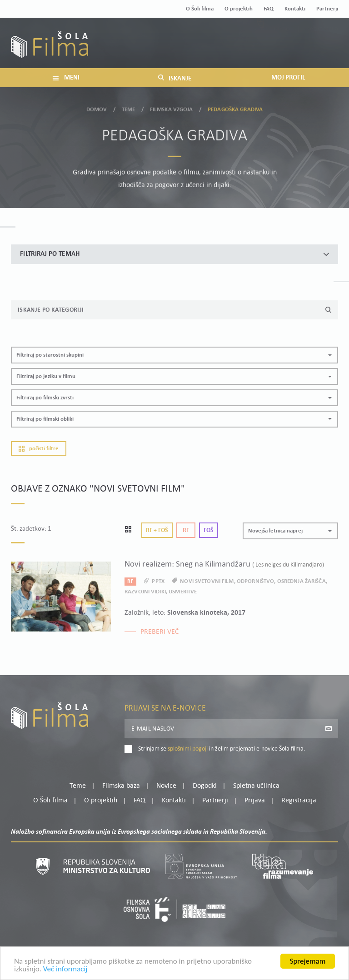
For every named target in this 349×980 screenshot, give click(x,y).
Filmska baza (121, 786)
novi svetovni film (207, 581)
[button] (174, 355)
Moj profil (291, 37)
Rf (186, 530)
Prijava (282, 48)
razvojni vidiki (145, 592)
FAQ (269, 9)
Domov (97, 107)
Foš (209, 530)
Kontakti (295, 9)
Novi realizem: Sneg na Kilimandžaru (224, 565)
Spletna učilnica (256, 786)
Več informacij (65, 972)
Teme (129, 107)
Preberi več (160, 632)
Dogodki (205, 786)
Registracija (323, 48)
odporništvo (255, 581)
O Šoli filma (200, 9)
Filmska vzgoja (172, 107)
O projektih (239, 9)
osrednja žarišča (302, 581)
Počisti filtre (39, 449)
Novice (166, 786)
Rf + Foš (157, 530)
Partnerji (327, 9)
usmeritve (183, 592)
